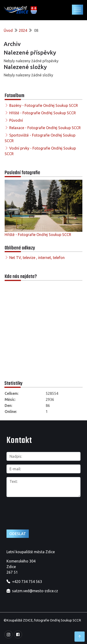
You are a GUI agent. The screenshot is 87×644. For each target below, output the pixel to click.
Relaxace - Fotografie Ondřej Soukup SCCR (45, 128)
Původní (16, 120)
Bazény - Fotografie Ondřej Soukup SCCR (44, 105)
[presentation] (31, 508)
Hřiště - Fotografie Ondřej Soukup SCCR (43, 113)
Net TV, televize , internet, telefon (37, 258)
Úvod (8, 30)
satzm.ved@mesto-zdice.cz (35, 591)
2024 (23, 30)
